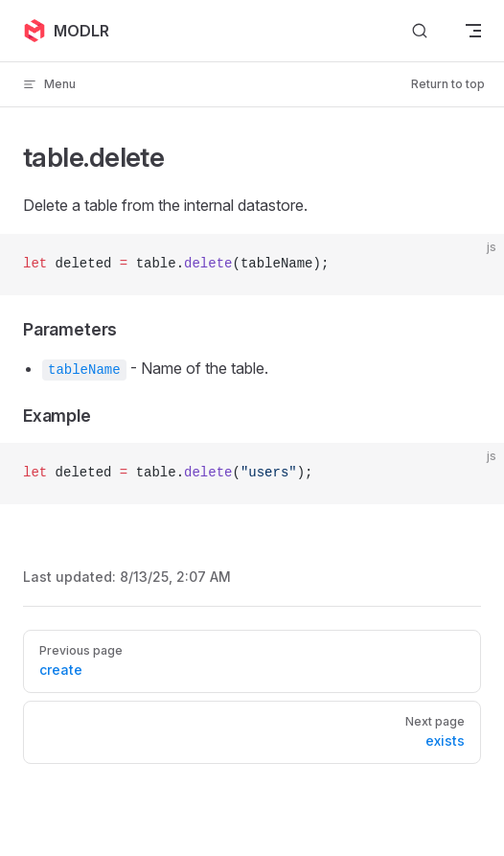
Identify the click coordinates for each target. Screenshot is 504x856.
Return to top (448, 84)
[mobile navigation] (473, 31)
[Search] (420, 31)
